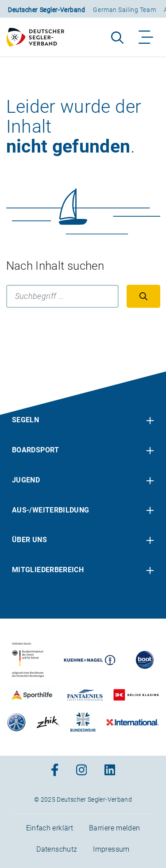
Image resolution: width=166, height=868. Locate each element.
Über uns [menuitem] (29, 540)
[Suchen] (143, 296)
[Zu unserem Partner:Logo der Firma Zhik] (48, 722)
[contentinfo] (83, 620)
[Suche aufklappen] (117, 37)
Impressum (111, 849)
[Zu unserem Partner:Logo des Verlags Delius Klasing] (136, 695)
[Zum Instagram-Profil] (82, 770)
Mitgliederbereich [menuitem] (48, 570)
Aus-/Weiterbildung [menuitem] (50, 510)
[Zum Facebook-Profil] (55, 770)
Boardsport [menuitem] (36, 450)
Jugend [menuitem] (26, 480)
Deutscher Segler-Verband (46, 10)
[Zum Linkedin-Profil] (110, 770)
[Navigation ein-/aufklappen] (146, 37)
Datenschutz (57, 849)
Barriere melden (114, 828)
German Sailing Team (124, 10)
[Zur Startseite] (39, 37)
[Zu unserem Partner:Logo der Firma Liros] (17, 722)
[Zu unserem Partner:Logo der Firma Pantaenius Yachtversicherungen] (85, 695)
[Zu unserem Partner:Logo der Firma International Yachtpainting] (133, 722)
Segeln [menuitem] (25, 420)
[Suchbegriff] (62, 296)
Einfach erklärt (50, 828)
